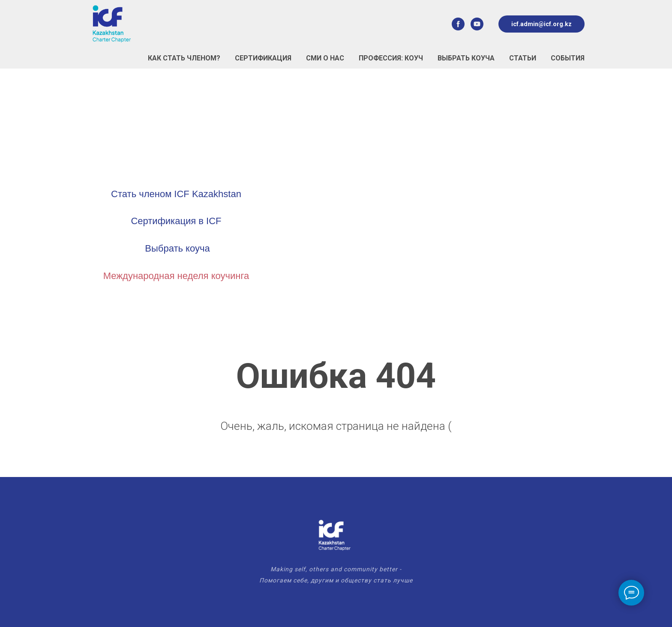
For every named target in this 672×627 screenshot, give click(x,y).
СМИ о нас (325, 58)
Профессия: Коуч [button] (391, 58)
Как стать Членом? (184, 58)
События (568, 58)
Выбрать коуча (466, 58)
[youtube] (477, 24)
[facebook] (458, 24)
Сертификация (263, 58)
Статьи (523, 58)
